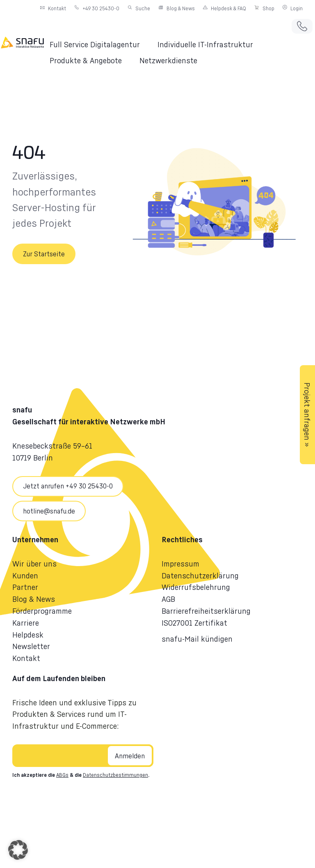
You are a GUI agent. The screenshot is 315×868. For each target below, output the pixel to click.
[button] (99, 45)
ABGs (62, 775)
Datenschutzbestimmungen (115, 775)
